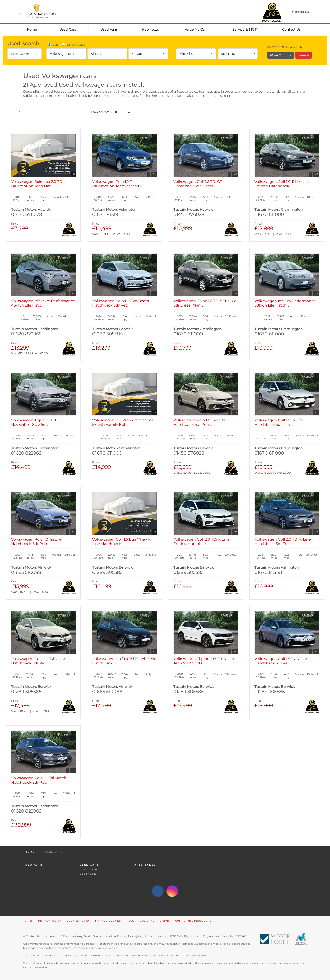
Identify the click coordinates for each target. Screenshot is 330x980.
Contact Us (291, 29)
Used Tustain (90, 874)
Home (32, 29)
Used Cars (68, 29)
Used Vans (109, 29)
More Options (281, 55)
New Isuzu (151, 29)
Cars (53, 44)
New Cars (34, 865)
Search (304, 55)
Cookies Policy (78, 921)
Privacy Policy (50, 921)
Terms (28, 921)
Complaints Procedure (193, 921)
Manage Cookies (108, 921)
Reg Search (294, 47)
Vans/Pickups (73, 44)
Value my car (195, 29)
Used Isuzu (88, 869)
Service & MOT (244, 29)
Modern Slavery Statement (148, 921)
